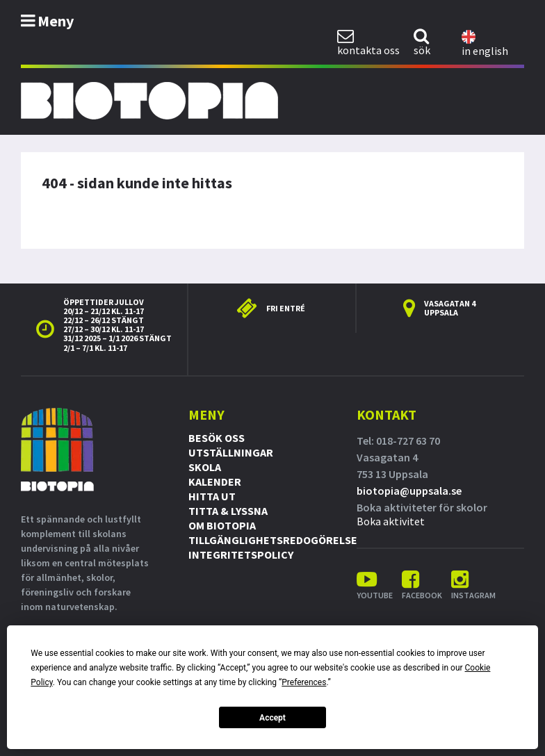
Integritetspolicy (241, 554)
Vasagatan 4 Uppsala (450, 308)
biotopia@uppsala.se (409, 491)
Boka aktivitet (391, 521)
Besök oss (217, 438)
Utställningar (231, 452)
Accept (272, 718)
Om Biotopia (222, 525)
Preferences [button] (304, 682)
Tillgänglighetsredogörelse (273, 540)
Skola (205, 467)
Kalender (215, 482)
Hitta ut (212, 496)
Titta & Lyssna (228, 511)
